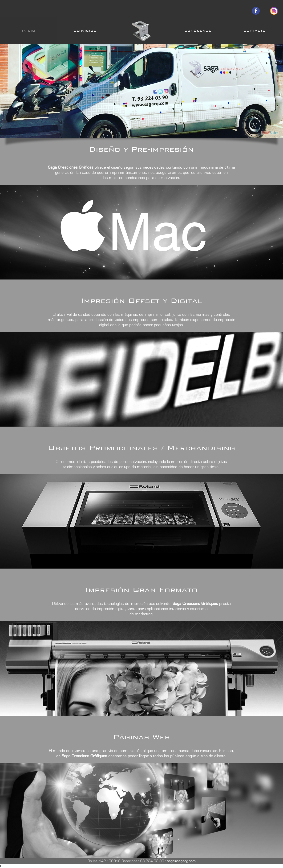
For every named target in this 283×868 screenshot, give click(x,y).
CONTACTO (255, 31)
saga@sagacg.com (181, 861)
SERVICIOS (85, 31)
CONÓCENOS (198, 31)
